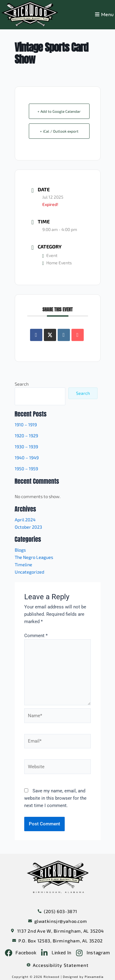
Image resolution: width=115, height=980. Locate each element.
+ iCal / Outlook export (59, 131)
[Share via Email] (78, 335)
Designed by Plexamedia (83, 977)
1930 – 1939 (26, 446)
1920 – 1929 (26, 435)
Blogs (20, 550)
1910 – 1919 (26, 424)
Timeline (23, 564)
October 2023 (28, 527)
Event (50, 255)
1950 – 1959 (26, 468)
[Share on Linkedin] (64, 335)
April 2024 (25, 519)
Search (22, 384)
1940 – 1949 (27, 457)
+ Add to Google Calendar (59, 111)
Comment (36, 636)
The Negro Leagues (34, 557)
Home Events (57, 263)
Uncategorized (29, 572)
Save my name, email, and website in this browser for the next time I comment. (55, 798)
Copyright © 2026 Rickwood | (37, 977)
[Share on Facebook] (36, 335)
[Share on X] (50, 335)
